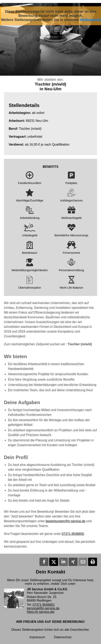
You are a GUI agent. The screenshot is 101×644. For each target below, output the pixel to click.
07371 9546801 (44, 605)
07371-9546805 (73, 534)
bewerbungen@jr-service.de (65, 521)
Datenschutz (63, 637)
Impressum (37, 637)
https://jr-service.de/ (41, 612)
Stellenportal (90, 20)
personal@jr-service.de (43, 608)
